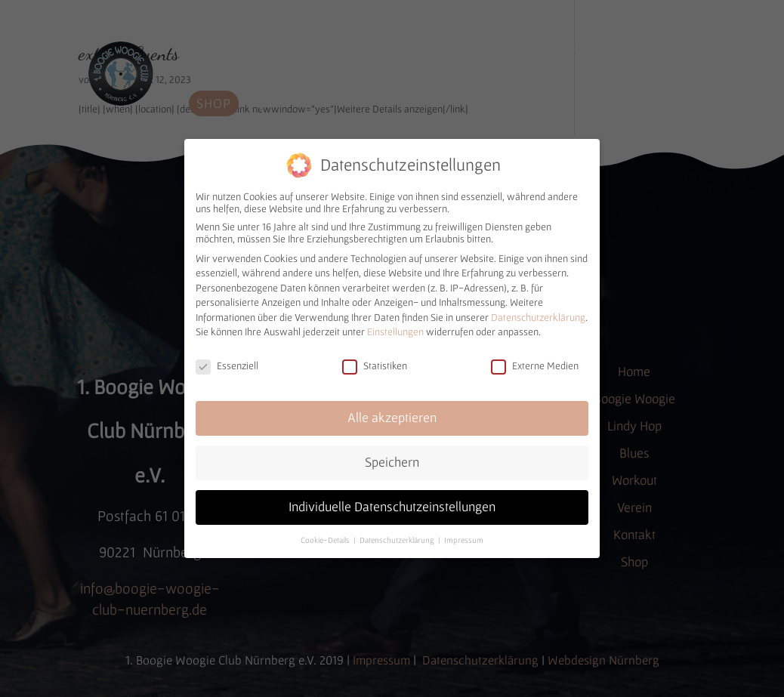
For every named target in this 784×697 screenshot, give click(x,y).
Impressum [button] (464, 535)
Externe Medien (535, 362)
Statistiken (375, 362)
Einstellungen (395, 328)
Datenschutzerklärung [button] (398, 535)
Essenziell (227, 362)
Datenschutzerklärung (538, 313)
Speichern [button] (392, 458)
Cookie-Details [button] (326, 535)
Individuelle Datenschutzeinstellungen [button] (392, 502)
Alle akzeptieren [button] (392, 413)
